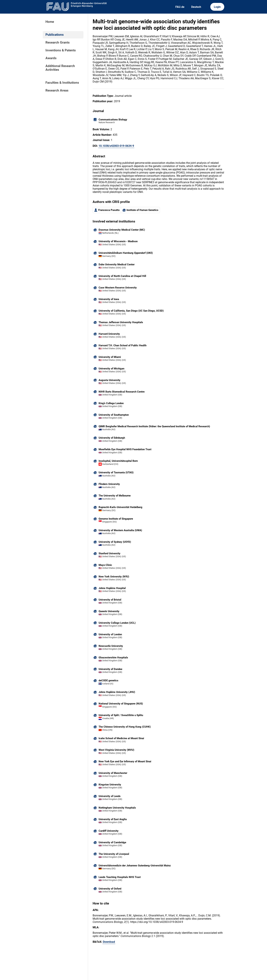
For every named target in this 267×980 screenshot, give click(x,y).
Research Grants (58, 43)
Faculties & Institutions (62, 83)
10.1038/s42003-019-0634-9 (116, 146)
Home (50, 22)
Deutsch (196, 7)
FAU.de (180, 7)
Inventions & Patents (61, 50)
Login (217, 7)
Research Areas (57, 90)
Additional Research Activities (60, 68)
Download (109, 942)
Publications (55, 35)
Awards (51, 58)
